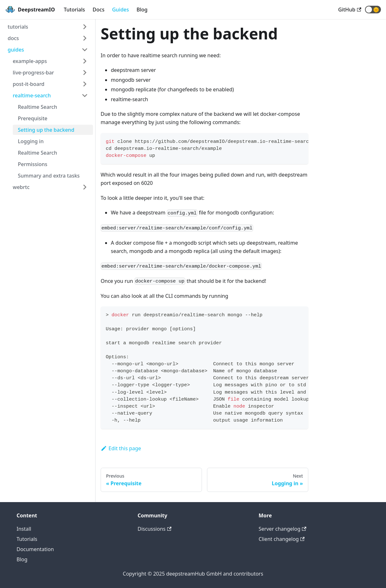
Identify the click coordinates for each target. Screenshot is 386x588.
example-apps (30, 61)
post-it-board (29, 84)
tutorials (18, 27)
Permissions (33, 164)
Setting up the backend (46, 130)
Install (24, 529)
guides (16, 50)
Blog (142, 10)
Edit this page (121, 448)
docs (13, 38)
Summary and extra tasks (49, 176)
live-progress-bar (33, 73)
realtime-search (32, 95)
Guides (121, 10)
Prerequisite (33, 118)
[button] (373, 10)
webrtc (21, 187)
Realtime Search (37, 107)
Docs (99, 10)
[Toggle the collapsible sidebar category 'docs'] (85, 38)
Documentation (35, 549)
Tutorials (74, 10)
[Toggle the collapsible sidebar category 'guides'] (85, 50)
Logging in (31, 141)
